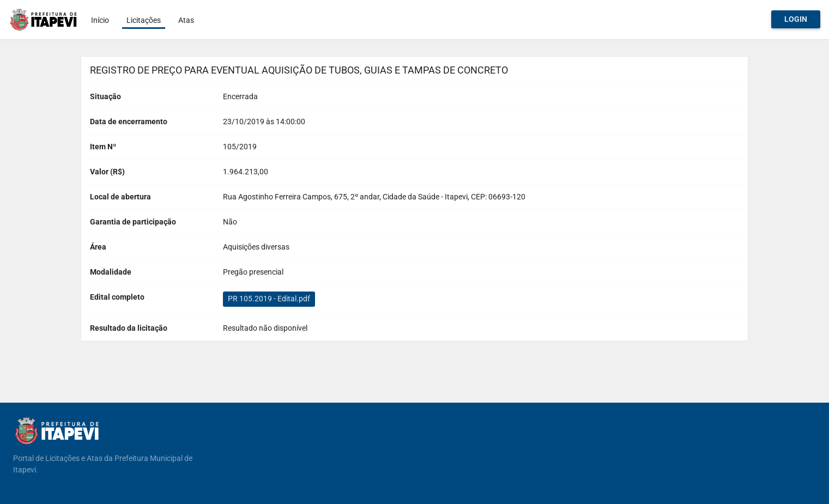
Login (796, 19)
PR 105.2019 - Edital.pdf (269, 299)
